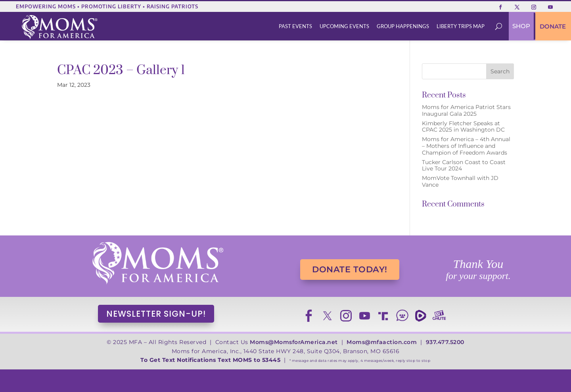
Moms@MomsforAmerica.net (294, 342)
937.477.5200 (445, 342)
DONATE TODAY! (350, 269)
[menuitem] (296, 26)
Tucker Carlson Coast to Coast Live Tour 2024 (464, 165)
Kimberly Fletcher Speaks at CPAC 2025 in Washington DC (463, 127)
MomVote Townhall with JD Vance (460, 181)
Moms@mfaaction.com (382, 342)
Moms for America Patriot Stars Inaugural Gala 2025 (466, 110)
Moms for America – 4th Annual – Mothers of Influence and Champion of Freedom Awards (466, 146)
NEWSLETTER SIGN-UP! (156, 314)
